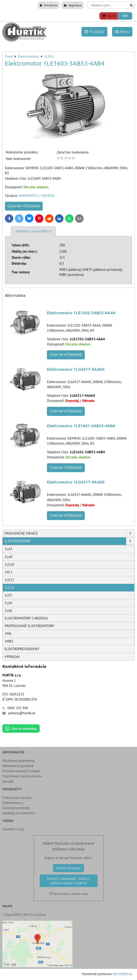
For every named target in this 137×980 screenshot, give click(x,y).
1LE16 (9, 588)
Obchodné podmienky (19, 761)
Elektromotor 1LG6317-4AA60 (76, 482)
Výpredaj (12, 657)
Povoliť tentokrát (68, 868)
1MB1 (9, 641)
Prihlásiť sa (49, 5)
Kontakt (8, 781)
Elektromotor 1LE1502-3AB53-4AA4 (81, 313)
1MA (8, 634)
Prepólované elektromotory (29, 626)
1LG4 (8, 603)
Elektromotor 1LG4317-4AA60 (76, 369)
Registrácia (73, 5)
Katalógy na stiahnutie (19, 813)
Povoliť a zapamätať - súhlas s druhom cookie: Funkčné (68, 881)
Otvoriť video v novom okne (69, 894)
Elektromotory (69, 541)
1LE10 (9, 564)
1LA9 (9, 557)
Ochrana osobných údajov (21, 771)
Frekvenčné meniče (69, 533)
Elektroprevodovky (22, 649)
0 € (125, 16)
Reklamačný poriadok (18, 766)
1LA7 (9, 549)
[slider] (66, 158)
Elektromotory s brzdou (26, 618)
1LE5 (8, 595)
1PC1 (9, 572)
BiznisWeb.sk (123, 974)
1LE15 (9, 580)
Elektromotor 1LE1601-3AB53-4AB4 (81, 426)
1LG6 (8, 611)
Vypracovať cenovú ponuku (22, 776)
